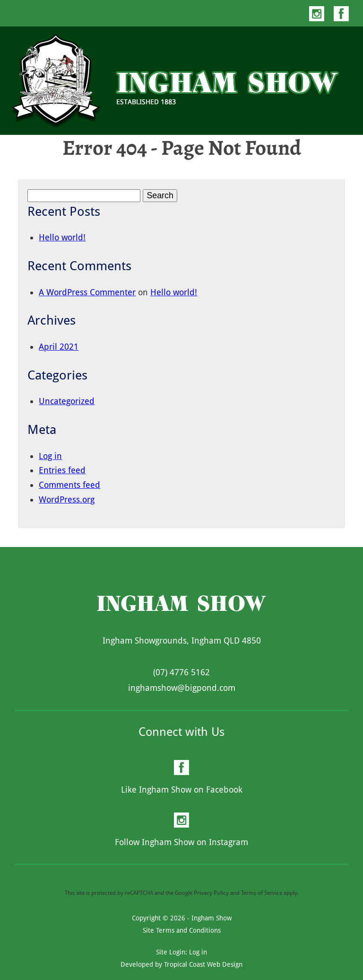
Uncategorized (67, 401)
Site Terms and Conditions (182, 930)
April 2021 (59, 347)
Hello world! (62, 237)
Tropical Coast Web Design (203, 964)
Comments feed (69, 485)
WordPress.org (67, 499)
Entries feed (62, 470)
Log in (50, 456)
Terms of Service (262, 893)
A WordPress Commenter (87, 292)
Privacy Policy (211, 893)
